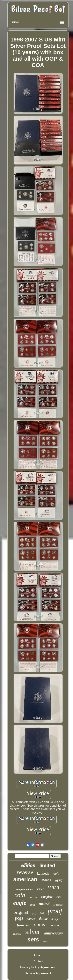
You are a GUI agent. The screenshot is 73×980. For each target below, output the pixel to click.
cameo (31, 919)
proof (55, 911)
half (42, 913)
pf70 (59, 880)
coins (39, 924)
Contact (38, 961)
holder (40, 889)
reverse (25, 872)
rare (59, 897)
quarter (33, 898)
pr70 (34, 914)
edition (28, 865)
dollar (43, 919)
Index (38, 955)
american (25, 879)
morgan (54, 925)
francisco (23, 925)
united (44, 904)
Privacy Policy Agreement (38, 967)
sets (33, 939)
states (46, 880)
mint (54, 887)
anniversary (54, 933)
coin (20, 895)
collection (58, 905)
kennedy (43, 873)
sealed (46, 942)
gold (56, 874)
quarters (17, 934)
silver (33, 932)
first (33, 905)
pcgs (19, 918)
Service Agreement (38, 973)
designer (56, 919)
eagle (20, 903)
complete (47, 897)
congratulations (24, 889)
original (21, 912)
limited (47, 865)
